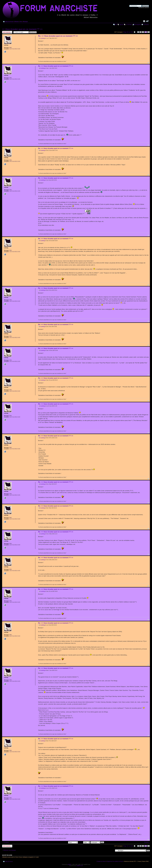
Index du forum (9, 22)
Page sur (128, 32)
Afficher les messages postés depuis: (63, 842)
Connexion (146, 25)
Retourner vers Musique (10, 850)
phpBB (69, 864)
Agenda (122, 25)
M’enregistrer (137, 25)
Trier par (84, 842)
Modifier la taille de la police (147, 21)
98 (138, 32)
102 (149, 32)
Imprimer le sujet (144, 21)
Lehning (43, 38)
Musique (25, 22)
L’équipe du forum (101, 861)
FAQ (116, 25)
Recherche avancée (144, 8)
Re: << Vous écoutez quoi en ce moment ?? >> (58, 36)
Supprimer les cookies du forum (115, 861)
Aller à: (112, 850)
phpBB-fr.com (80, 866)
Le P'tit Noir (129, 25)
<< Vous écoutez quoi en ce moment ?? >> (22, 29)
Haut (148, 63)
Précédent (6, 842)
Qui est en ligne (7, 855)
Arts (21, 22)
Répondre (7, 32)
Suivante (146, 842)
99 (140, 32)
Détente (17, 22)
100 (143, 32)
